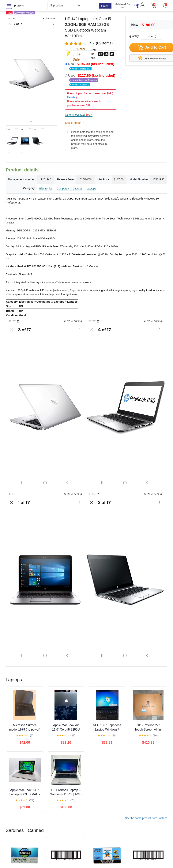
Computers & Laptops (69, 189)
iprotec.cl (19, 6)
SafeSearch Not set (123, 6)
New (92, 66)
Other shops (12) (79, 115)
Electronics (46, 189)
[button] (165, 5)
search (105, 6)
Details (71, 97)
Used (92, 80)
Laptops (91, 189)
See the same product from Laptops (146, 818)
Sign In (137, 6)
